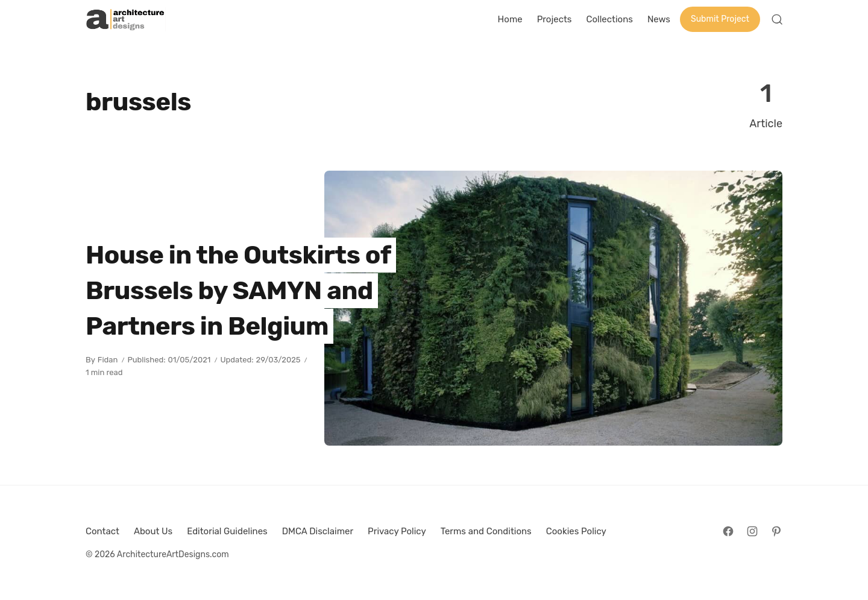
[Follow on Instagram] (752, 531)
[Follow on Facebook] (728, 531)
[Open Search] (777, 19)
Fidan (108, 360)
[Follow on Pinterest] (776, 531)
